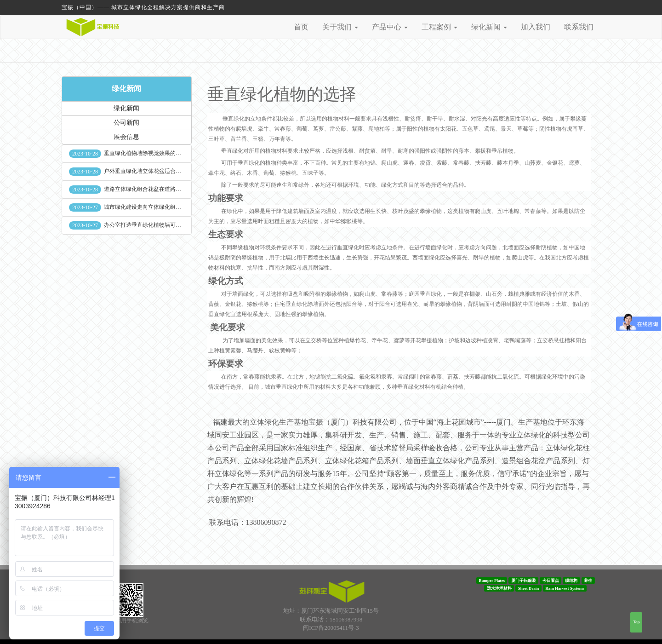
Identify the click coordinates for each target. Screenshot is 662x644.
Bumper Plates (492, 581)
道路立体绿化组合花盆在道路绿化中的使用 (156, 189)
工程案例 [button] (439, 27)
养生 (588, 581)
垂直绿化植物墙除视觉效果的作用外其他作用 (159, 153)
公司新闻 (126, 123)
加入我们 (536, 27)
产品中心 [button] (390, 27)
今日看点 (551, 581)
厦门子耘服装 (524, 581)
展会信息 (126, 137)
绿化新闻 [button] (489, 27)
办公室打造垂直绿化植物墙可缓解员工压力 (156, 225)
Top (636, 622)
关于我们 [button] (340, 27)
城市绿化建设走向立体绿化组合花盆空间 (154, 207)
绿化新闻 (126, 89)
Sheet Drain (529, 588)
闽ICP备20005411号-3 (331, 628)
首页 (301, 27)
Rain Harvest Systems (565, 588)
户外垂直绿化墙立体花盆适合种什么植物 (154, 171)
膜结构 (571, 581)
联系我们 (579, 27)
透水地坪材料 (499, 588)
